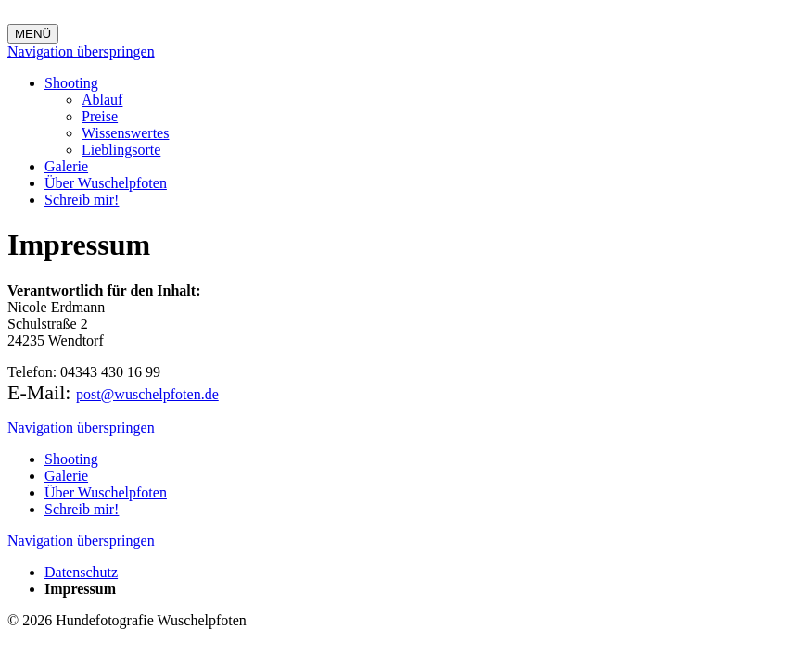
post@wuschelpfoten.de (147, 394)
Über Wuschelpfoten (106, 183)
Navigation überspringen (81, 51)
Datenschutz (81, 572)
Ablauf (102, 100)
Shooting (71, 83)
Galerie (66, 166)
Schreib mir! (82, 200)
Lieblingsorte (121, 150)
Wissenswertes (125, 133)
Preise (100, 116)
